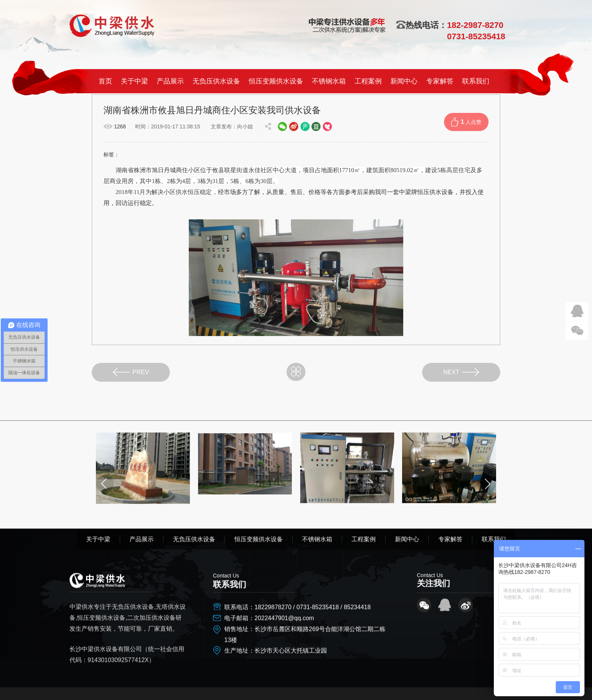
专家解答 (440, 81)
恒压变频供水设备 (276, 81)
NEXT (461, 372)
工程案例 (368, 81)
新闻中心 (404, 81)
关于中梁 (134, 81)
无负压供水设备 (216, 81)
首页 (105, 81)
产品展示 (170, 81)
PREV (131, 372)
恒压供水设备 (435, 192)
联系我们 (476, 81)
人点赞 (466, 122)
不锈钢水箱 (329, 81)
